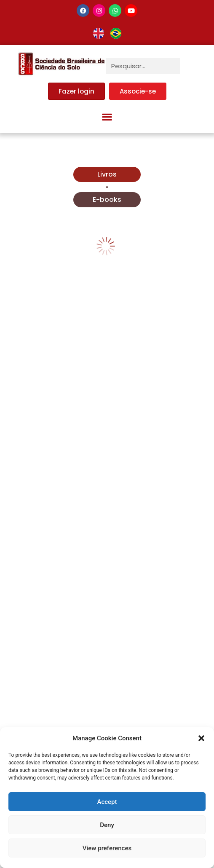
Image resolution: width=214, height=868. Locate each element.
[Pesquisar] (188, 66)
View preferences (107, 848)
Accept (107, 802)
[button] (201, 738)
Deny (107, 825)
